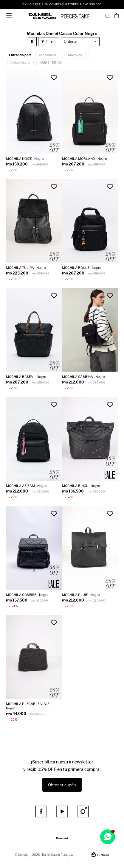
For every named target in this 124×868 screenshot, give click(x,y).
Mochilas (75, 55)
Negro (20, 62)
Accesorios (47, 55)
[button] (108, 16)
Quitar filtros (51, 62)
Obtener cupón (62, 785)
